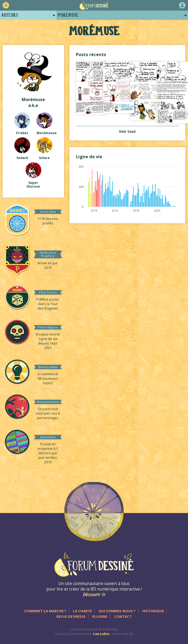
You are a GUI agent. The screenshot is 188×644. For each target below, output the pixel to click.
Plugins (100, 616)
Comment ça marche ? (45, 611)
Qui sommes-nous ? (117, 611)
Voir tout (127, 131)
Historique (153, 611)
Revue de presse (71, 616)
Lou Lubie (101, 634)
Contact (123, 616)
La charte (82, 611)
